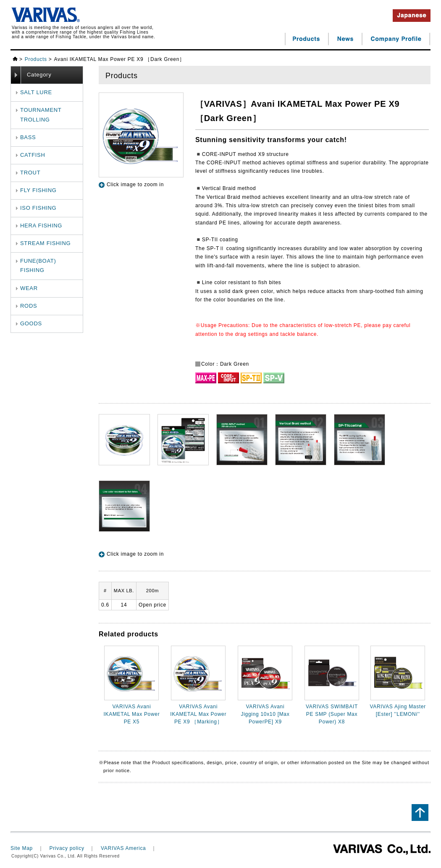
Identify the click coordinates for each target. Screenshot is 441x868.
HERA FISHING (41, 226)
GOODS (31, 323)
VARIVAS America (123, 848)
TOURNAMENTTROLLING (41, 115)
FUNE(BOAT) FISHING (38, 265)
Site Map (22, 848)
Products (36, 59)
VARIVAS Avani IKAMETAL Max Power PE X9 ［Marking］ (198, 714)
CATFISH (33, 155)
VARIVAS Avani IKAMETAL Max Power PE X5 (131, 714)
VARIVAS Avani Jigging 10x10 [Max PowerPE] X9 (265, 714)
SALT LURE (36, 92)
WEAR (29, 288)
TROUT (30, 173)
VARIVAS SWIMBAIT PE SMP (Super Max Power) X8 (332, 714)
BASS (28, 137)
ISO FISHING (38, 208)
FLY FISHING (38, 190)
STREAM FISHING (45, 243)
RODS (29, 306)
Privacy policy (67, 848)
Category (39, 75)
